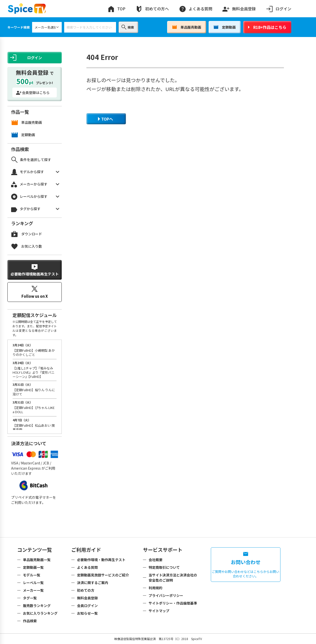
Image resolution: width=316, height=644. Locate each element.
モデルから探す (35, 172)
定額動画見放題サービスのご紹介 (103, 575)
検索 (128, 27)
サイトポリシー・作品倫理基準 (173, 603)
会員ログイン (87, 606)
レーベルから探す (35, 197)
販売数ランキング (37, 606)
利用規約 (156, 588)
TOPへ (106, 119)
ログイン (278, 9)
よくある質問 (196, 9)
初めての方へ (152, 9)
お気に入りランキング (40, 613)
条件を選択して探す (31, 160)
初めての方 (86, 590)
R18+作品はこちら (267, 27)
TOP (116, 9)
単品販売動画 (187, 27)
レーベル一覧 (33, 583)
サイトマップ (159, 611)
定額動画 (225, 27)
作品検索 (30, 621)
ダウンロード (27, 234)
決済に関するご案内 (93, 583)
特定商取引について (164, 567)
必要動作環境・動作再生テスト (101, 560)
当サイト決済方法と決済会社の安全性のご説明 (173, 578)
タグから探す (35, 209)
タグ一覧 (30, 598)
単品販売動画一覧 (37, 560)
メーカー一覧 (33, 590)
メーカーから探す (35, 184)
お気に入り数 (27, 246)
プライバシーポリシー (166, 595)
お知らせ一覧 (87, 613)
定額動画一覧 (33, 567)
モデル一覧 (32, 575)
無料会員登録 (239, 8)
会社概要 (156, 560)
